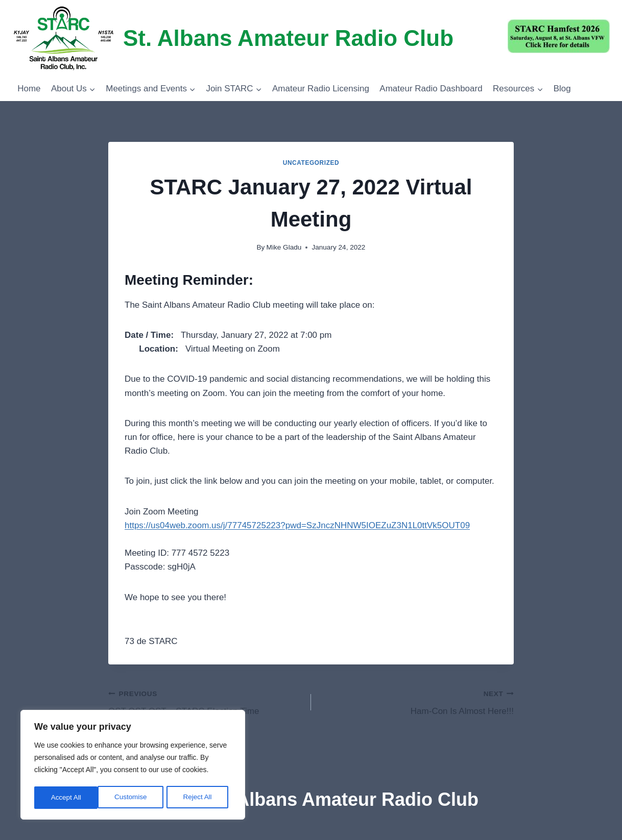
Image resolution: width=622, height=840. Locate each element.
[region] (133, 766)
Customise (67, 798)
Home (29, 89)
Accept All (200, 798)
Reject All (134, 798)
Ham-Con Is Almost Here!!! (417, 701)
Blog (562, 89)
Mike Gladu (284, 247)
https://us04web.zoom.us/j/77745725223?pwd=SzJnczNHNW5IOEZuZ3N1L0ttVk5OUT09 (297, 525)
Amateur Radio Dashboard (431, 89)
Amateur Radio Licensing (321, 89)
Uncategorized (311, 163)
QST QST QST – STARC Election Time (205, 701)
